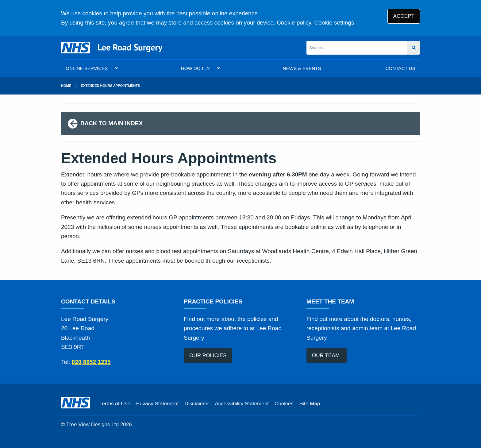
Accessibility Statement (242, 404)
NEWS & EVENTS (302, 68)
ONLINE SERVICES (87, 68)
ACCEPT (404, 16)
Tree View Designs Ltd (92, 425)
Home (66, 86)
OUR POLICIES (208, 355)
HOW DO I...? (195, 68)
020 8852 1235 (91, 362)
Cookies (284, 404)
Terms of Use (115, 404)
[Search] (357, 48)
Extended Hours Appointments (111, 86)
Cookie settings (334, 23)
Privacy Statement (158, 404)
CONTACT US (400, 68)
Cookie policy (294, 23)
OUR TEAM (327, 355)
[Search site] (414, 48)
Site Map (310, 404)
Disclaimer (197, 404)
